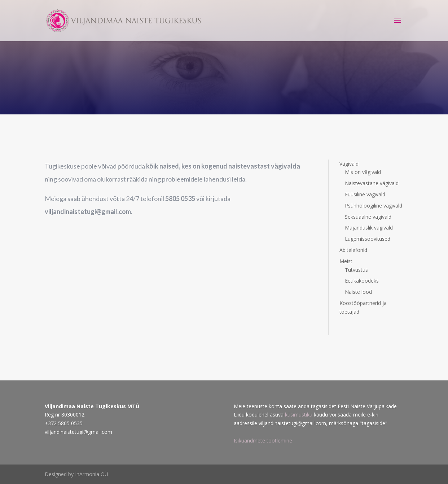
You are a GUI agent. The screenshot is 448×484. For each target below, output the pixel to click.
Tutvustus (356, 270)
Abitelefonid (353, 250)
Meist (346, 261)
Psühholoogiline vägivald (374, 206)
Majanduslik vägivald (369, 228)
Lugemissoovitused (368, 239)
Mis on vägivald (363, 172)
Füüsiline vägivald (365, 194)
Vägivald (349, 164)
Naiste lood (358, 292)
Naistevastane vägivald (372, 183)
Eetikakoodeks (362, 281)
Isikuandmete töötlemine (263, 441)
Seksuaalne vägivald (368, 217)
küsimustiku (299, 415)
